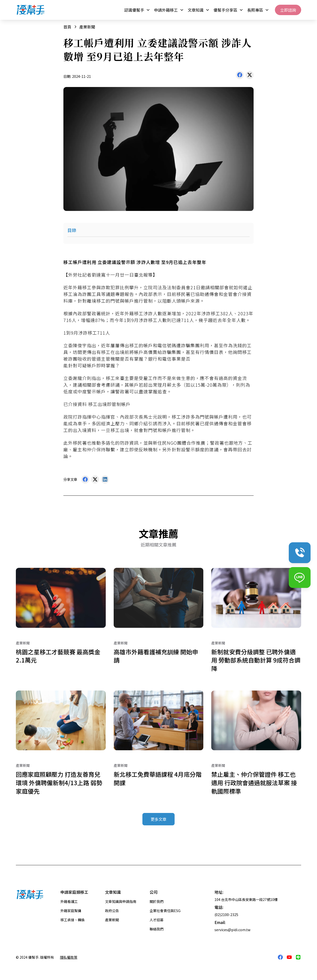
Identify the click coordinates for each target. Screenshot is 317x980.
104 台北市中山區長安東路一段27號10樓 (246, 899)
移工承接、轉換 (73, 920)
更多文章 (158, 819)
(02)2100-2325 (226, 915)
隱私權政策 (69, 957)
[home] (31, 10)
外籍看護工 (69, 901)
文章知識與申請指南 (121, 901)
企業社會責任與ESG (165, 911)
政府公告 (112, 911)
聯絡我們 (157, 929)
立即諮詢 (288, 10)
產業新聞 (112, 920)
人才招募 (157, 920)
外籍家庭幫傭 (71, 911)
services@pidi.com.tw (232, 930)
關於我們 (157, 901)
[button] (137, 10)
